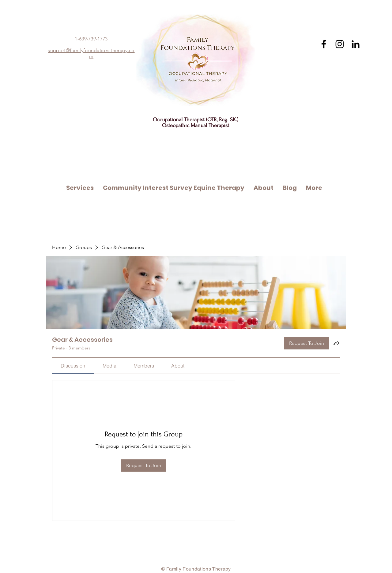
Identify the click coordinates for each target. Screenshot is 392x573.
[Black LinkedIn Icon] (356, 44)
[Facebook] (324, 44)
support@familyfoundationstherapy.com (91, 53)
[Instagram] (340, 44)
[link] (73, 366)
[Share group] (336, 343)
